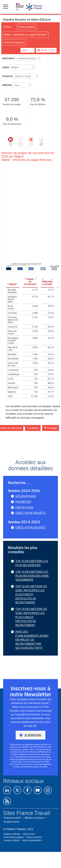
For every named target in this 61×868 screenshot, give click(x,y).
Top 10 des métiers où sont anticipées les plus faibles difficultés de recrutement (31, 617)
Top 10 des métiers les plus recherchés (32, 563)
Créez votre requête (30, 513)
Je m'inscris (33, 735)
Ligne (6, 67)
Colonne (7, 76)
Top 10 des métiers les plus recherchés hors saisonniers (32, 576)
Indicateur (8, 58)
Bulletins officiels (12, 834)
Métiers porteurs (35, 818)
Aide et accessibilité (32, 840)
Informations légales (14, 837)
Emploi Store (12, 822)
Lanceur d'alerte (12, 840)
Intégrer (35, 428)
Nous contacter (34, 837)
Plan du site (29, 834)
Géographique (26, 496)
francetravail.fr (13, 818)
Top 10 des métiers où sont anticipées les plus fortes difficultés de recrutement (31, 594)
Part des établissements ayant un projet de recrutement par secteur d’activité (32, 640)
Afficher (7, 85)
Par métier (23, 502)
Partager (52, 428)
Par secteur (24, 507)
